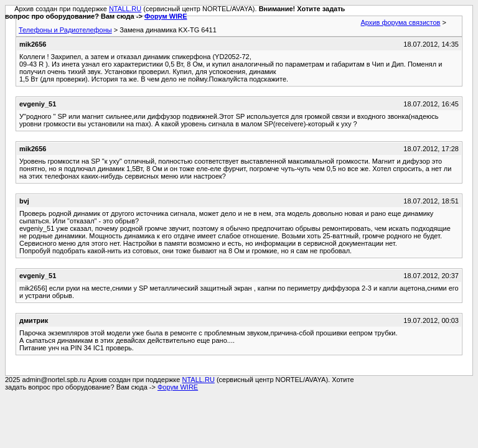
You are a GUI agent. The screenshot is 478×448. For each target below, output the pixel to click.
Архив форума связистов (401, 22)
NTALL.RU (125, 9)
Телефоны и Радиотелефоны (65, 30)
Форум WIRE (166, 16)
